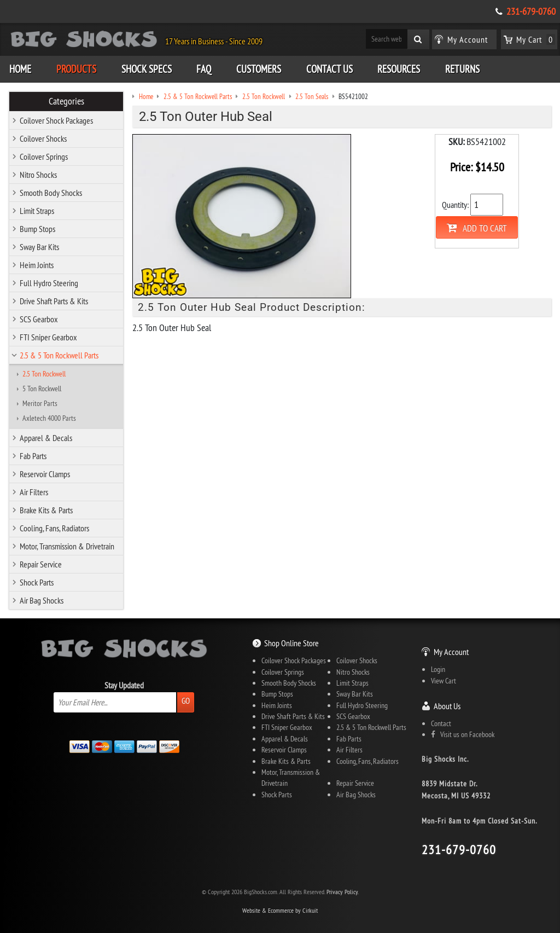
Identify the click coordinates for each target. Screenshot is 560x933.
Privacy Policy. (343, 892)
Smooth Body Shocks (51, 193)
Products (76, 69)
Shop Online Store (291, 643)
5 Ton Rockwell (42, 389)
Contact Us (329, 69)
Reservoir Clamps (45, 474)
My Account (451, 652)
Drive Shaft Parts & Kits (54, 301)
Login (438, 669)
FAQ (204, 69)
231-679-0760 (531, 11)
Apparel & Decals (46, 438)
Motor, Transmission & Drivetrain (67, 546)
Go (186, 701)
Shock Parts (37, 582)
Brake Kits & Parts (46, 510)
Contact (441, 723)
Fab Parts (33, 456)
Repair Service (41, 564)
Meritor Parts (40, 403)
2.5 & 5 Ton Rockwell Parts (59, 355)
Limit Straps (37, 211)
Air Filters (34, 492)
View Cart (444, 681)
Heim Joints (37, 265)
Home (20, 69)
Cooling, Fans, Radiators (54, 528)
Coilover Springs (44, 157)
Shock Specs (147, 69)
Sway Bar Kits (39, 247)
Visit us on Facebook (463, 734)
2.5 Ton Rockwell (44, 374)
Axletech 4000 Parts (49, 418)
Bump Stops (37, 229)
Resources (399, 69)
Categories (66, 101)
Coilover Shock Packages (56, 120)
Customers (259, 69)
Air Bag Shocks (42, 600)
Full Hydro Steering (49, 283)
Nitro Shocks (38, 175)
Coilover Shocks (43, 138)
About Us (447, 706)
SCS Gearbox (39, 319)
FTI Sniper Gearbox (48, 337)
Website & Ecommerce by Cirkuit (280, 910)
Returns (462, 69)
